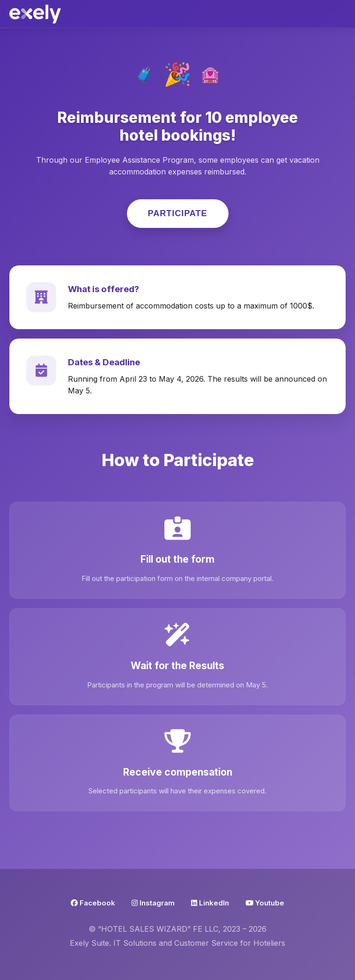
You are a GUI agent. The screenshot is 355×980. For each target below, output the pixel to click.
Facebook (93, 903)
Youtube (265, 903)
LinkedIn (210, 903)
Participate (178, 213)
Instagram (153, 903)
